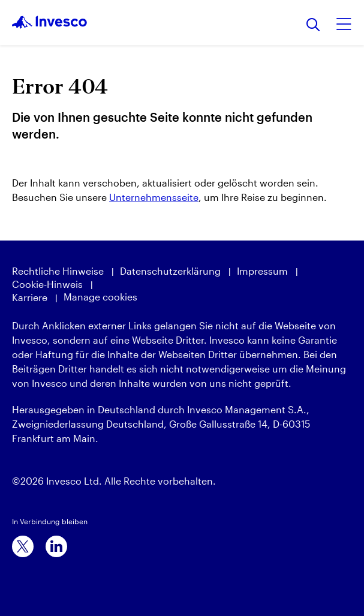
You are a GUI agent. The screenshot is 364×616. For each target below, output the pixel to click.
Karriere (30, 297)
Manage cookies (100, 297)
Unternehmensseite (154, 197)
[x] (23, 546)
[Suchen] (313, 25)
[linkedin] (56, 546)
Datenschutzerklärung (170, 271)
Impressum (262, 271)
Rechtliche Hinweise (58, 271)
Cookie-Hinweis (47, 284)
